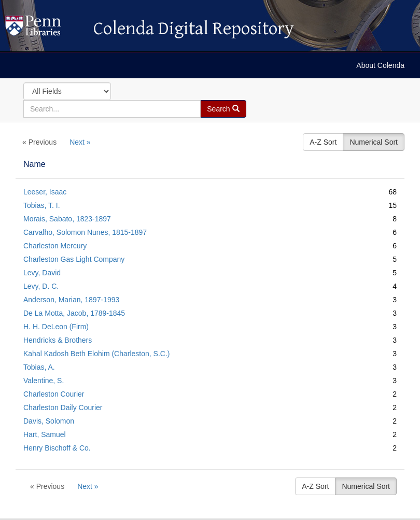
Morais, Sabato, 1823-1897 (67, 219)
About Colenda (380, 65)
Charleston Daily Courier (63, 407)
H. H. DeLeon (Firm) (56, 327)
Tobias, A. (39, 367)
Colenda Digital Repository (44, 29)
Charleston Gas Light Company (74, 259)
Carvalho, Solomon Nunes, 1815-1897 (85, 232)
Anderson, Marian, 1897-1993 (71, 300)
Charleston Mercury (55, 246)
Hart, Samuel (45, 434)
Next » (80, 142)
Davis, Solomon (49, 421)
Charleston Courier (54, 394)
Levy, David (42, 273)
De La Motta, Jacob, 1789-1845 (74, 313)
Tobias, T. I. (42, 205)
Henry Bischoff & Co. (57, 448)
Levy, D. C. (41, 286)
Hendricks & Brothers (58, 340)
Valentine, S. (44, 381)
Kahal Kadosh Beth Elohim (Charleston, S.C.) (96, 354)
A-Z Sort (323, 142)
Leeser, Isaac (45, 192)
